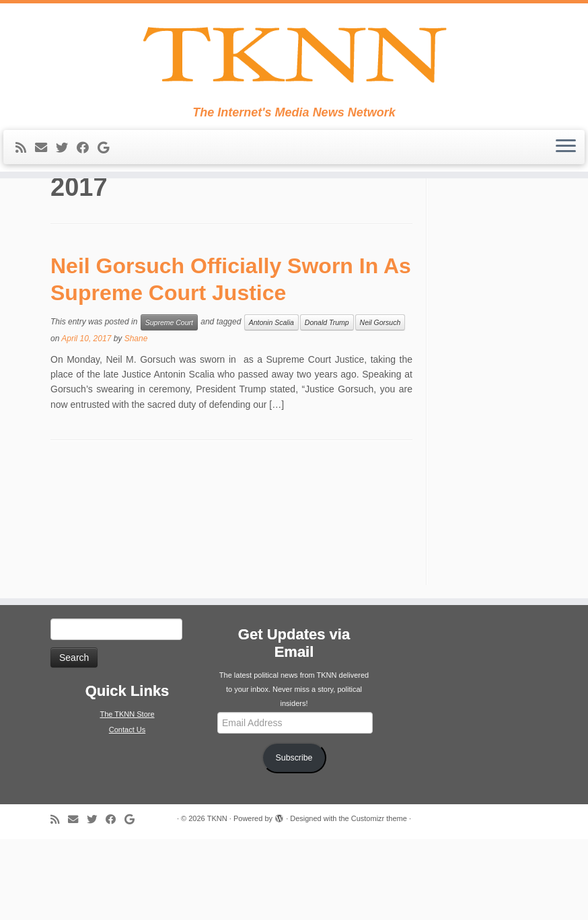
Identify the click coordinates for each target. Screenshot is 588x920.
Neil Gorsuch (380, 403)
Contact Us (127, 810)
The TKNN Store (127, 795)
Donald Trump (327, 403)
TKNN (217, 899)
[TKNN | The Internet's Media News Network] (294, 65)
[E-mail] (45, 168)
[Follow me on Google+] (108, 168)
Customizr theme (379, 899)
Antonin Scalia (271, 403)
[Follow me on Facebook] (87, 168)
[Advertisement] (495, 459)
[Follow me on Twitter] (66, 168)
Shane (136, 419)
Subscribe (294, 839)
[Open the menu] (566, 168)
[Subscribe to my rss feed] (25, 168)
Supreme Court (169, 403)
